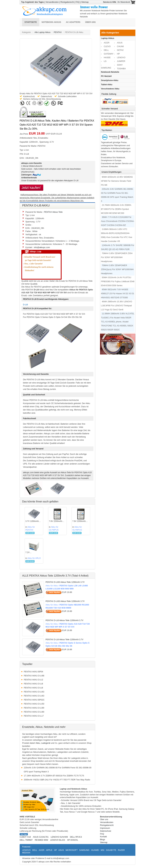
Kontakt (103, 837)
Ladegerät (46, 743)
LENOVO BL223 (58, 840)
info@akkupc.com (42, 247)
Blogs (103, 840)
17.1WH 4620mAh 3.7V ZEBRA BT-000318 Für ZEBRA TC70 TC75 (54, 776)
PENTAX (58, 32)
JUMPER (121, 61)
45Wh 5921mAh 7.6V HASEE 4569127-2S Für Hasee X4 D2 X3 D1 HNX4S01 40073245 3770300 (118, 294)
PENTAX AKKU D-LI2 (33, 680)
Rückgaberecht (67, 2)
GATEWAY (109, 54)
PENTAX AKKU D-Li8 (33, 684)
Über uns (90, 22)
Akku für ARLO (34, 558)
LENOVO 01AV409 (59, 837)
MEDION (26, 853)
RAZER (121, 850)
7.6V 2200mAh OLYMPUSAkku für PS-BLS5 (56, 521)
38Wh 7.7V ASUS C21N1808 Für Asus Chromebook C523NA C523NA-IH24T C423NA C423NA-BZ (118, 221)
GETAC (120, 50)
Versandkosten (52, 2)
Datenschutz (106, 831)
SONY (120, 65)
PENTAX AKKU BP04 (33, 672)
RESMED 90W (41, 840)
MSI (102, 850)
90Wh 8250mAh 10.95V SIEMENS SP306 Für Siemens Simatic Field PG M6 (117, 181)
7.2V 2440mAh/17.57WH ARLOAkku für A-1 (34, 553)
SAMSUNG (106, 68)
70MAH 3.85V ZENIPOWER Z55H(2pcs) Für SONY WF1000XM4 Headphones (117, 269)
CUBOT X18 (25, 837)
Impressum (105, 828)
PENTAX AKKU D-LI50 (34, 704)
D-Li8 (76, 181)
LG (105, 61)
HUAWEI (95, 850)
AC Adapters (73, 22)
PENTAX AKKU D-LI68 (34, 676)
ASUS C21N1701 (41, 837)
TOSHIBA (121, 69)
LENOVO (121, 58)
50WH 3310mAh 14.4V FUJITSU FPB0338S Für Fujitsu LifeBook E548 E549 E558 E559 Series (118, 282)
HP (118, 54)
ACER (107, 43)
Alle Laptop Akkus (42, 32)
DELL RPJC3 (76, 837)
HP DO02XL (73, 840)
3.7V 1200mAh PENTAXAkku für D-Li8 (33, 521)
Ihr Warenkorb (126, 2)
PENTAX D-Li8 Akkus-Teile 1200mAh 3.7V (64, 620)
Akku (38, 743)
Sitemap (85, 2)
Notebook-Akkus (51, 22)
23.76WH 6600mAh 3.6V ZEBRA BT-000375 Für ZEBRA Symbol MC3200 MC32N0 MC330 (116, 209)
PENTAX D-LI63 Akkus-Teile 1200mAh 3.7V (65, 582)
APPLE (49, 850)
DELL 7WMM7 (26, 840)
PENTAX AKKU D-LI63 (34, 692)
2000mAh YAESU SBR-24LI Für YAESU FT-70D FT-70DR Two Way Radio (57, 780)
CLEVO (107, 46)
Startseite (31, 22)
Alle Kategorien (110, 33)
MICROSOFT (72, 850)
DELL (106, 50)
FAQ (78, 2)
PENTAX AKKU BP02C (34, 700)
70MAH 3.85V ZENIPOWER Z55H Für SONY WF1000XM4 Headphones (117, 257)
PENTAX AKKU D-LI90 (34, 708)
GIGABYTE (111, 850)
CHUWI (120, 46)
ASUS (120, 43)
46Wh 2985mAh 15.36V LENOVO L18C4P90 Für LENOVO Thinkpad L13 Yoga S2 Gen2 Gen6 (116, 306)
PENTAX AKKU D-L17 (34, 716)
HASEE (107, 58)
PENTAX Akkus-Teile (53, 212)
